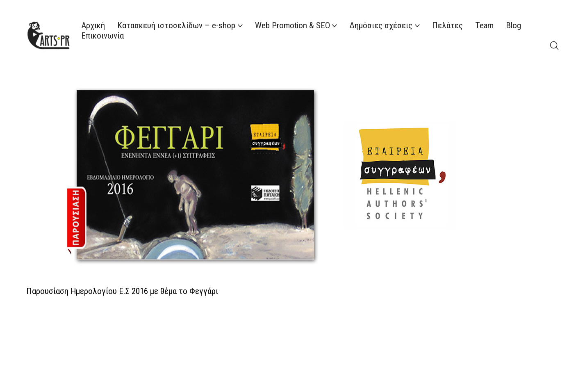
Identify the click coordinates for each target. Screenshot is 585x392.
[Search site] (554, 46)
